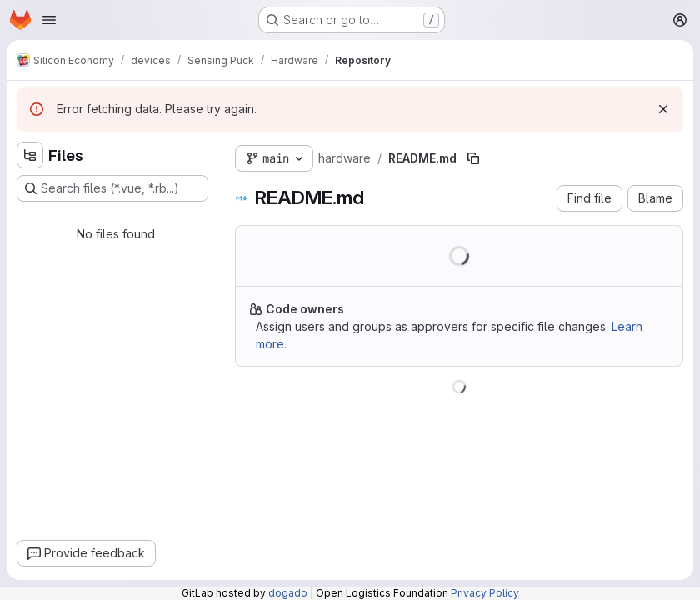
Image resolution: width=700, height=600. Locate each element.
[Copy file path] (473, 158)
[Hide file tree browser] (30, 155)
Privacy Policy (485, 593)
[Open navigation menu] (49, 20)
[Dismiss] (663, 109)
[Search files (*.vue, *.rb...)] (112, 188)
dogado (288, 593)
